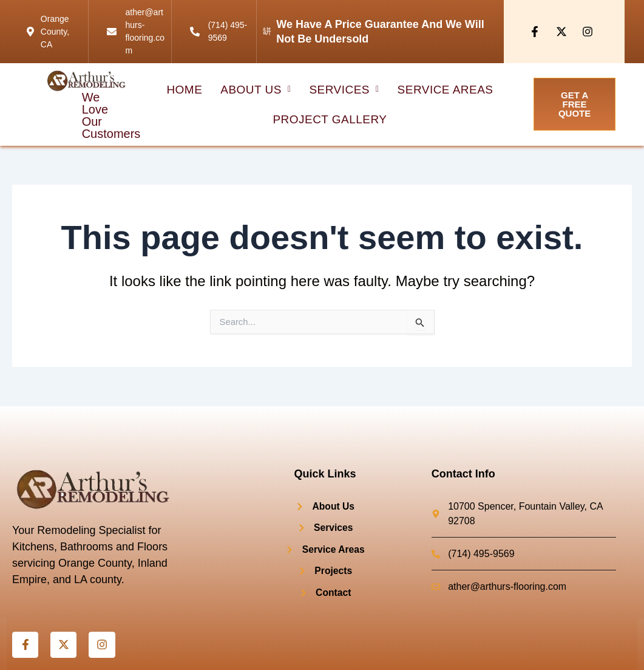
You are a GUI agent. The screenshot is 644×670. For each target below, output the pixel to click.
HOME (186, 90)
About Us (257, 90)
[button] (257, 90)
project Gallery (330, 119)
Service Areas (444, 90)
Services (344, 90)
